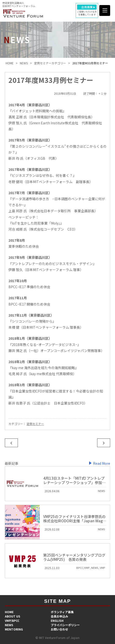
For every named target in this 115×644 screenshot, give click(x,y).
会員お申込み (59, 616)
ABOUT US (13, 616)
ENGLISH (57, 621)
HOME (9, 612)
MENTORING (14, 629)
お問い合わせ (59, 629)
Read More (102, 463)
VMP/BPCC (12, 621)
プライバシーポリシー (65, 625)
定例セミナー (35, 424)
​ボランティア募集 (62, 612)
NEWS (9, 625)
